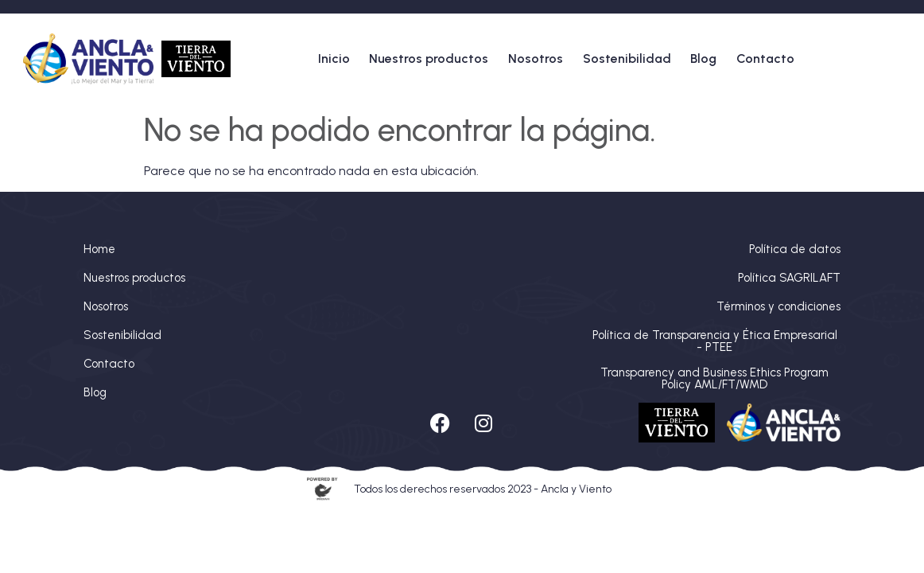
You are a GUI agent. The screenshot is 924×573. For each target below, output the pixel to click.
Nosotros (536, 58)
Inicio (334, 58)
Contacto (765, 58)
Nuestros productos (429, 58)
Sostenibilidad (627, 58)
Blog (703, 58)
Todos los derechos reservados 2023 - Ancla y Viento (483, 489)
